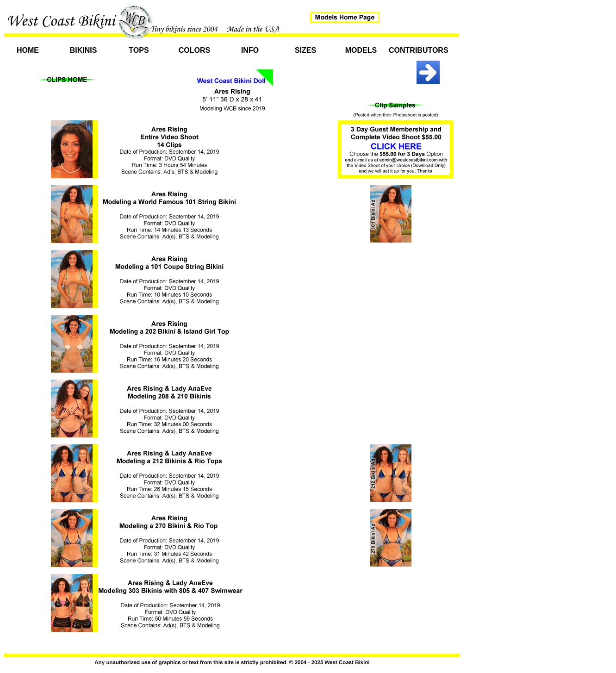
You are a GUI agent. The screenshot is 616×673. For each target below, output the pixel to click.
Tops (139, 50)
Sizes (305, 50)
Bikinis (84, 50)
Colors (194, 50)
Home (28, 50)
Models (361, 50)
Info (250, 50)
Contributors (417, 50)
